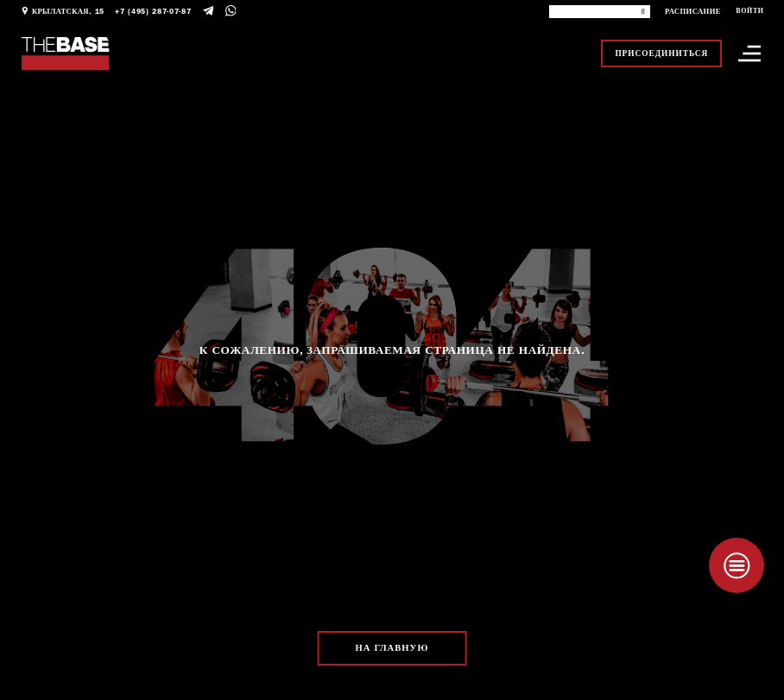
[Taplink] (737, 565)
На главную (392, 648)
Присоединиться (661, 54)
